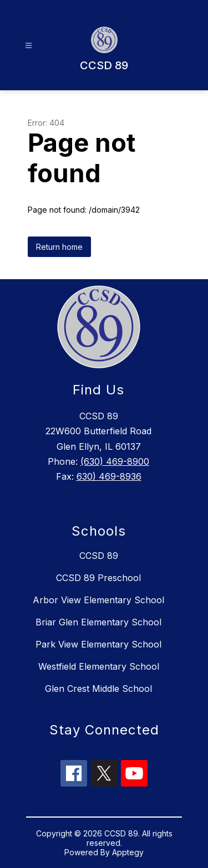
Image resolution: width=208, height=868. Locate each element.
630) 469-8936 (109, 476)
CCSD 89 (99, 556)
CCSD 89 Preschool (98, 578)
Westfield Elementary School (99, 666)
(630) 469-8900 (115, 461)
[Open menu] (29, 46)
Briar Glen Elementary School (98, 622)
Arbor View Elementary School (98, 600)
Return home (59, 247)
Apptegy (128, 852)
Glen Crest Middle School (98, 689)
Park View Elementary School (98, 644)
